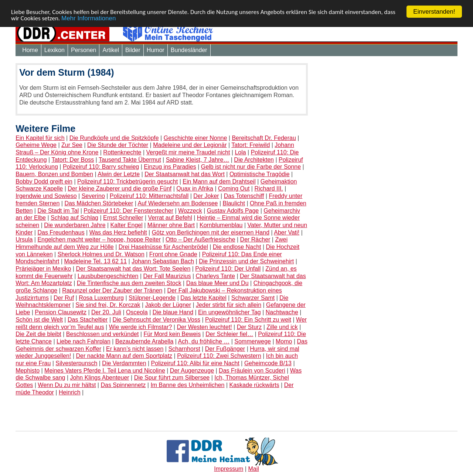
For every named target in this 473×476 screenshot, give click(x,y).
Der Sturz (249, 327)
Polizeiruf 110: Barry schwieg (101, 167)
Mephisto (28, 371)
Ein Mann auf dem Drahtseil (219, 182)
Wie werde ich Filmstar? (141, 327)
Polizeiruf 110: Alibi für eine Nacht (195, 363)
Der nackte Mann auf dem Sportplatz (124, 356)
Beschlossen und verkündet (103, 334)
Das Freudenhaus (61, 232)
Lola (240, 152)
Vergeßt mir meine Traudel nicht (188, 152)
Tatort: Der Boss (73, 160)
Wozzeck (190, 211)
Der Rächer (255, 239)
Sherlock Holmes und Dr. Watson (101, 254)
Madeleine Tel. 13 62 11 (95, 261)
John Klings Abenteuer (100, 378)
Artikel (110, 50)
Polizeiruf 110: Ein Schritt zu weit (248, 320)
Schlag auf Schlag (74, 218)
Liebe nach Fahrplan (84, 341)
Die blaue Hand (173, 312)
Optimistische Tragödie (260, 174)
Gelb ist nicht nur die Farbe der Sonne (251, 167)
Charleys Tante (215, 276)
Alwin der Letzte (119, 174)
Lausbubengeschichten (108, 276)
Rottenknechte (122, 152)
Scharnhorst (184, 349)
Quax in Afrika (195, 189)
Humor (156, 50)
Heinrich (70, 392)
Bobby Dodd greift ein (44, 182)
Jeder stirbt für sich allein (229, 305)
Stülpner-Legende (152, 298)
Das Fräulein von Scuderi (252, 371)
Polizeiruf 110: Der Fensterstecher (128, 211)
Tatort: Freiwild (251, 145)
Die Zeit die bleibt (38, 334)
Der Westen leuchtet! (204, 327)
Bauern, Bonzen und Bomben (54, 174)
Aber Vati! (287, 232)
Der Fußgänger (225, 349)
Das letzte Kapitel (203, 298)
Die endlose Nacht (237, 247)
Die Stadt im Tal (58, 211)
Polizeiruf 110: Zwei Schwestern (219, 356)
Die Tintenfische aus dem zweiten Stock (129, 283)
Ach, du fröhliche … (204, 341)
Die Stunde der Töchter (118, 145)
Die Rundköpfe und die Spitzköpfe (114, 138)
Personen (84, 50)
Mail (253, 469)
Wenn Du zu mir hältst (67, 385)
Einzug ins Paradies (170, 167)
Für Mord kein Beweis (172, 334)
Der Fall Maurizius (167, 276)
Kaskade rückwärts (254, 385)
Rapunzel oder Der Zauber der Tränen (112, 290)
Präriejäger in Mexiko (43, 269)
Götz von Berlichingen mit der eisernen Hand (211, 232)
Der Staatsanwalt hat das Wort (185, 174)
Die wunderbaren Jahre (75, 225)
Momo (284, 341)
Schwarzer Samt (253, 298)
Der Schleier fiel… (229, 334)
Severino (93, 196)
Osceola (137, 312)
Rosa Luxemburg (101, 298)
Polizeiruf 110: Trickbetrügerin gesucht (127, 182)
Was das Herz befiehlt (118, 232)
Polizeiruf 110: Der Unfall (228, 269)
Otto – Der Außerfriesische (200, 239)
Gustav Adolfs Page (233, 211)
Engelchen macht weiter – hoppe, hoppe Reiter (99, 239)
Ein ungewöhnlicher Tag (229, 312)
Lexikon (55, 50)
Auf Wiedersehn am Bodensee (178, 203)
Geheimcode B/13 (268, 363)
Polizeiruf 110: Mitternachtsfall (149, 196)
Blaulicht (234, 203)
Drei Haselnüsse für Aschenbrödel (163, 247)
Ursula (24, 239)
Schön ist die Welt (39, 320)
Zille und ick (282, 327)
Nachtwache (282, 312)
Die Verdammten (124, 363)
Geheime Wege (36, 145)
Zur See (72, 145)
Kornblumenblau (221, 225)
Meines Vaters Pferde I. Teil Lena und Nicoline (105, 371)
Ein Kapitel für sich (40, 138)
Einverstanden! (434, 12)
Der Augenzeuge (192, 371)
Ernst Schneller (123, 218)
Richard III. (268, 189)
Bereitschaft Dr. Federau (264, 138)
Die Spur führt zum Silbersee (172, 378)
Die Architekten (254, 160)
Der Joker (206, 196)
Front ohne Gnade (173, 254)
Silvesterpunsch (76, 363)
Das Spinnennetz (123, 385)
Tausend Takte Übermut (130, 160)
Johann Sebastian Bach (163, 261)
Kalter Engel (127, 225)
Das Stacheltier (88, 320)
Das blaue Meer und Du (217, 283)
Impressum (229, 469)
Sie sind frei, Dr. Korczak (108, 305)
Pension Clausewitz (61, 312)
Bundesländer (189, 50)
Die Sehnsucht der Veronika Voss (156, 320)
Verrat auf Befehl (170, 218)
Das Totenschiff (244, 196)
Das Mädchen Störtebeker (99, 203)
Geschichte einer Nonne (195, 138)
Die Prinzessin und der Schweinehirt (246, 261)
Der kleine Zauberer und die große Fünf (120, 189)
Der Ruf (64, 298)
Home (30, 50)
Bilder (133, 50)
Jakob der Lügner (168, 305)
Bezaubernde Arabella (144, 341)
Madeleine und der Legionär (190, 145)
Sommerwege (253, 341)
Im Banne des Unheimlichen (187, 385)
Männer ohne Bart (171, 225)
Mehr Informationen (89, 18)
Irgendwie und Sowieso (46, 196)
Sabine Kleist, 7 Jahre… (198, 160)
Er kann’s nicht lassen (135, 349)
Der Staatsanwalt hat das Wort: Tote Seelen (133, 269)
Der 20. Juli (106, 312)
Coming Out (234, 189)
